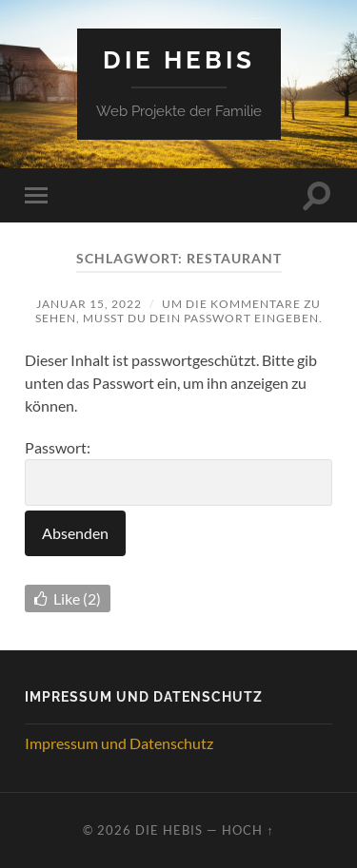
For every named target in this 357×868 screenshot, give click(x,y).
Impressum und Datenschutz (119, 743)
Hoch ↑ (248, 830)
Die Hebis (179, 59)
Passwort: (178, 472)
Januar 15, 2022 (89, 304)
